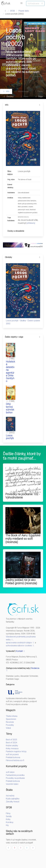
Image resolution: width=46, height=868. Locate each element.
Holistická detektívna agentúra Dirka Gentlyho (10, 371)
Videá (8, 728)
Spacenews (11, 719)
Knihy (8, 819)
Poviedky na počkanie (15, 778)
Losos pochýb (10, 437)
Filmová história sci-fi (15, 760)
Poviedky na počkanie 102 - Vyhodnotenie (23, 496)
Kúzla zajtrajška (13, 799)
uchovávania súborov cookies (20, 646)
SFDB (12, 11)
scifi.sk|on (10, 772)
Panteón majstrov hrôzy (16, 751)
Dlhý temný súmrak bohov (10, 408)
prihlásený (31, 223)
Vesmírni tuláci (12, 784)
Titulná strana (12, 716)
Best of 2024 (11, 743)
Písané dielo (24, 11)
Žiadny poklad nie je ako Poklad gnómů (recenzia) (21, 582)
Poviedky (10, 725)
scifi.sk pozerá (12, 754)
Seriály (9, 816)
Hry (7, 825)
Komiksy (10, 822)
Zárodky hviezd (13, 802)
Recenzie (10, 722)
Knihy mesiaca (12, 749)
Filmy (8, 813)
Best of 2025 (11, 740)
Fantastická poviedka (15, 775)
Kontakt (21, 651)
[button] (21, 3)
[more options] (40, 105)
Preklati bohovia (13, 781)
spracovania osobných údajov (20, 643)
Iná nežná (10, 796)
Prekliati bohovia (13, 757)
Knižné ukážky (12, 746)
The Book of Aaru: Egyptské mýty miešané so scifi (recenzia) (23, 539)
